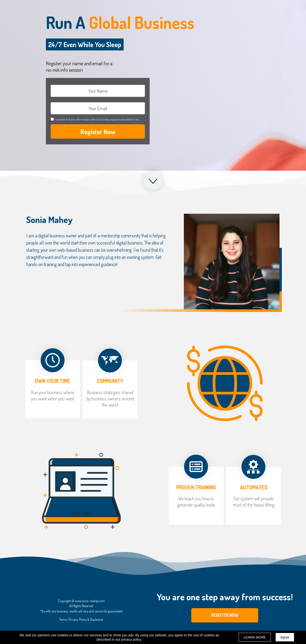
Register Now (98, 131)
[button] (225, 615)
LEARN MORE (255, 637)
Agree (285, 637)
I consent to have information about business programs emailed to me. (97, 119)
